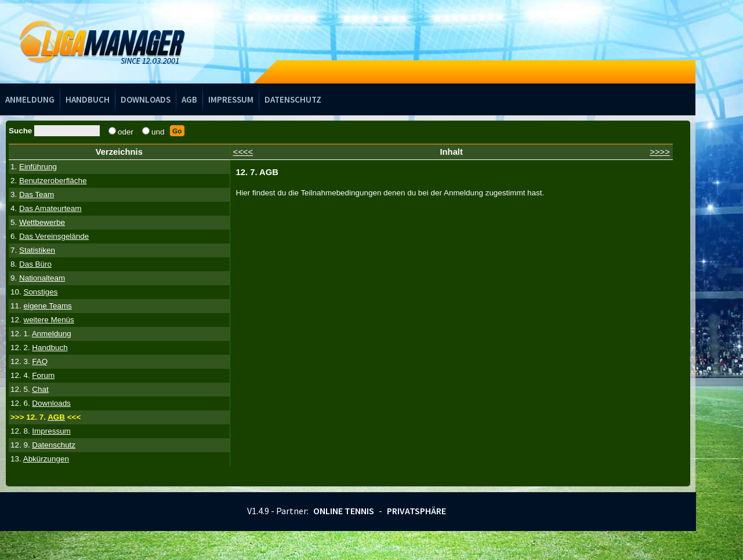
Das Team (37, 194)
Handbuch (88, 99)
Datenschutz (293, 99)
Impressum (231, 99)
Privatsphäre (416, 511)
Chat (40, 389)
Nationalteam (42, 278)
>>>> (660, 152)
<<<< (243, 152)
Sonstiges (40, 292)
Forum (43, 375)
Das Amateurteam (50, 208)
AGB (189, 99)
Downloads (146, 99)
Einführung (38, 167)
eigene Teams (47, 306)
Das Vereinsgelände (54, 236)
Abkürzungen (46, 459)
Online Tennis (344, 511)
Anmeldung (30, 99)
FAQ (40, 361)
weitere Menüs (48, 320)
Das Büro (35, 264)
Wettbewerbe (42, 222)
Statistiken (37, 250)
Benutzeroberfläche (53, 181)
